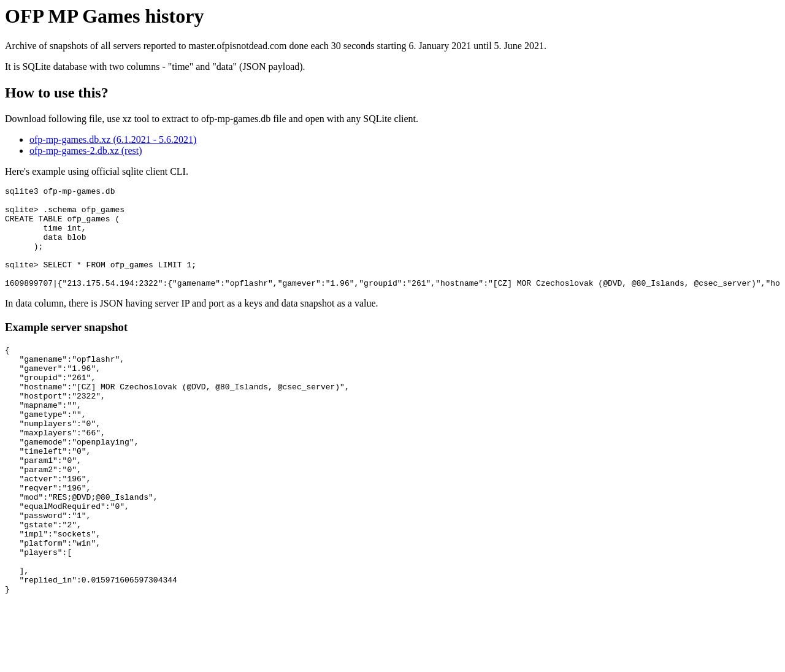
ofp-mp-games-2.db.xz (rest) (86, 151)
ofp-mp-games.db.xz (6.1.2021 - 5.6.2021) (113, 139)
